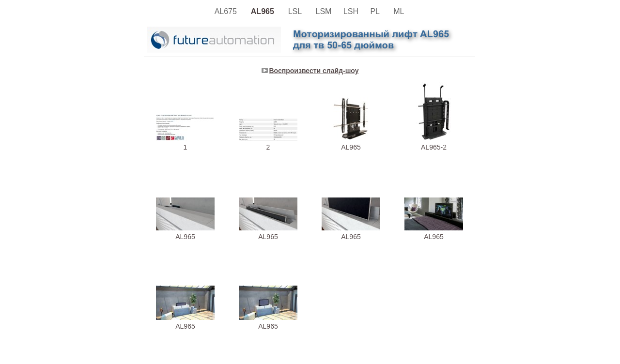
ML (400, 11)
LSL (297, 11)
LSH (352, 11)
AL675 (228, 11)
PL (377, 11)
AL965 (265, 11)
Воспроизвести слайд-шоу (314, 71)
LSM (324, 11)
